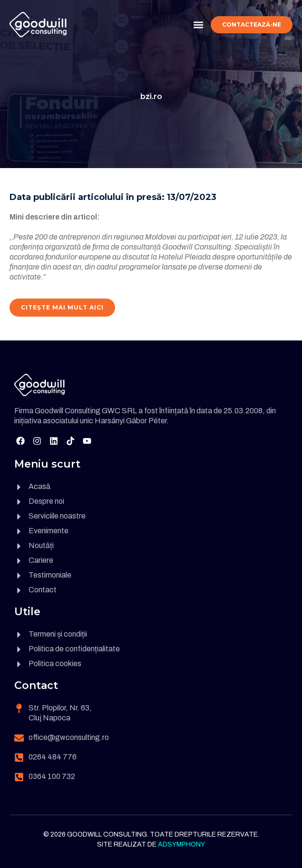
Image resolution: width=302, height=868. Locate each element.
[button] (198, 25)
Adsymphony (181, 844)
